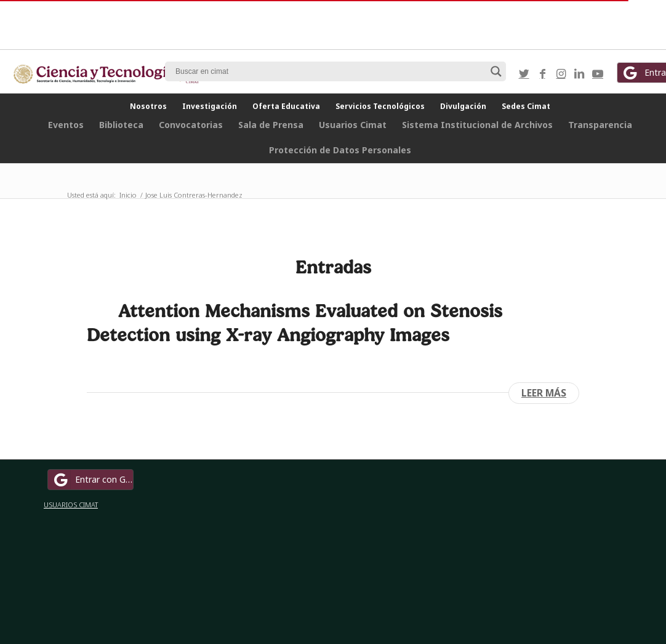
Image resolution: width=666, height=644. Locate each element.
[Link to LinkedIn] (579, 73)
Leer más (544, 393)
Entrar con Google (92, 480)
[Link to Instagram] (561, 73)
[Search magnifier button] (496, 71)
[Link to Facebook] (542, 73)
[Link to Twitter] (524, 73)
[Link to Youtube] (598, 73)
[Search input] (330, 71)
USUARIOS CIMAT (71, 505)
